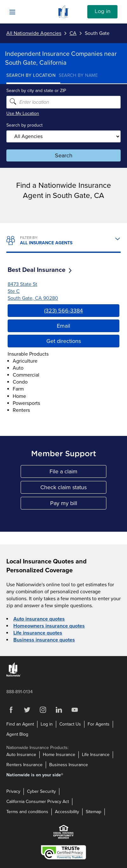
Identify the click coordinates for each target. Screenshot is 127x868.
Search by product (24, 125)
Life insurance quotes (38, 633)
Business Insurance (69, 765)
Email (63, 326)
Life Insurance (96, 755)
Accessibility (67, 812)
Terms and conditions (27, 812)
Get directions (64, 341)
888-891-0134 (20, 692)
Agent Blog (17, 734)
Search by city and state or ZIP (36, 91)
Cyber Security (41, 791)
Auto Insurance (21, 755)
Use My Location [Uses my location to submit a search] (23, 113)
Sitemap (94, 812)
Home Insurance (59, 755)
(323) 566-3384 (63, 311)
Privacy (13, 791)
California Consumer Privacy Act (38, 802)
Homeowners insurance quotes (49, 626)
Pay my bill (78, 505)
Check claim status (73, 489)
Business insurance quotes (44, 640)
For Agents (99, 724)
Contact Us (70, 724)
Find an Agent (20, 724)
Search (64, 155)
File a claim (78, 473)
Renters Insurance (24, 765)
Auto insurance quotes (39, 619)
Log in (103, 11)
